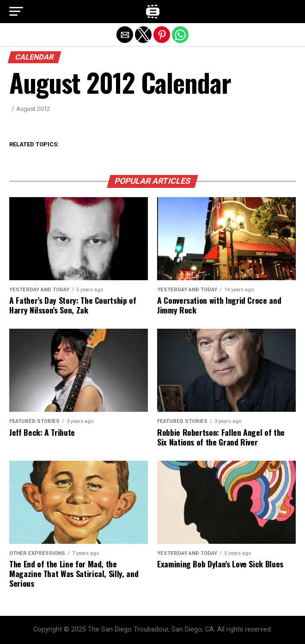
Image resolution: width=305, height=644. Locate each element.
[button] (16, 12)
